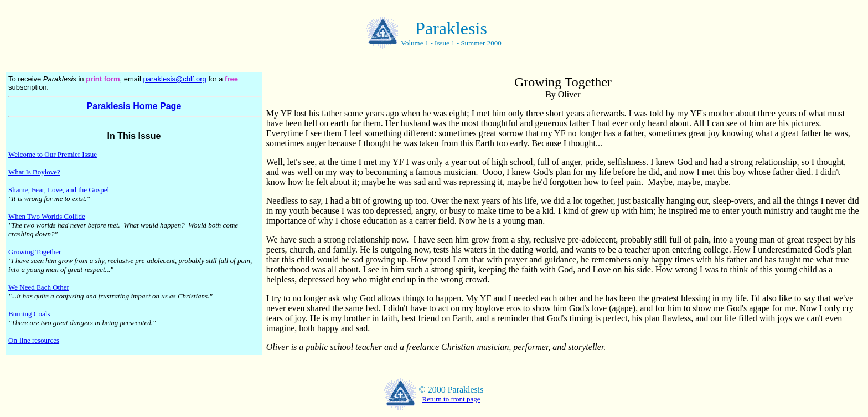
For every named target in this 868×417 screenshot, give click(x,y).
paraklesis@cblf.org (174, 79)
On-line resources (34, 340)
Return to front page (451, 399)
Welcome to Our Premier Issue (53, 154)
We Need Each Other (39, 287)
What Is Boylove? (34, 172)
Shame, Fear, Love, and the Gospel (59, 190)
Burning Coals (29, 314)
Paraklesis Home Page (134, 106)
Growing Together (35, 252)
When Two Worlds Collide (47, 216)
